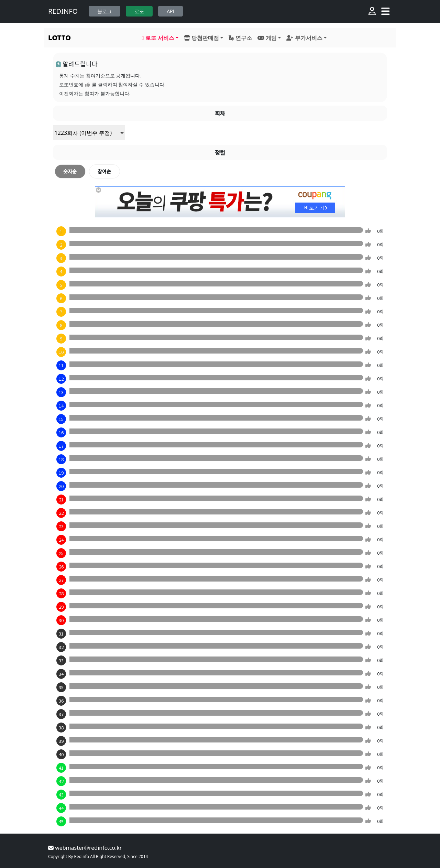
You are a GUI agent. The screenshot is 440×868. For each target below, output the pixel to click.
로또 (139, 11)
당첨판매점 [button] (201, 38)
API (170, 11)
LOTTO (59, 38)
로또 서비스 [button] (158, 38)
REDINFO (63, 11)
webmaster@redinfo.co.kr (85, 848)
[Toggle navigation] (386, 11)
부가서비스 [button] (304, 38)
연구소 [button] (240, 38)
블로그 (104, 11)
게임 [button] (267, 38)
